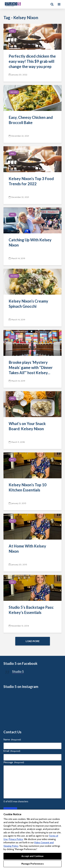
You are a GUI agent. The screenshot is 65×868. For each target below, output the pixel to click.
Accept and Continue (32, 856)
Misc (12, 31)
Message (14, 762)
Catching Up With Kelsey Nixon (30, 242)
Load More (33, 641)
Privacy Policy (16, 839)
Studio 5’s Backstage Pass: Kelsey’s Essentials (31, 610)
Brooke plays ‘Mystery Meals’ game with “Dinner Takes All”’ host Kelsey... (31, 368)
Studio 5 (18, 672)
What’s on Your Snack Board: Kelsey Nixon (27, 426)
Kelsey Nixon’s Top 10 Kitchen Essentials (28, 487)
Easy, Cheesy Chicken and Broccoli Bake (31, 120)
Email (12, 751)
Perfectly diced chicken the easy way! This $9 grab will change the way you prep (32, 61)
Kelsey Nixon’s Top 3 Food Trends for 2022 (31, 181)
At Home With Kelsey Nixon (27, 549)
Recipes (14, 92)
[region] (32, 839)
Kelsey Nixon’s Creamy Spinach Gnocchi (28, 304)
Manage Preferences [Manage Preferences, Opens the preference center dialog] (32, 864)
